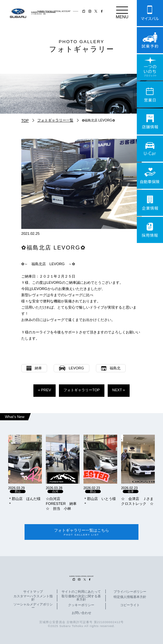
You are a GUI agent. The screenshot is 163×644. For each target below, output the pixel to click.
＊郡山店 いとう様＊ (100, 501)
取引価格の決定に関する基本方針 (81, 598)
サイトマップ (33, 592)
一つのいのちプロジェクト (150, 67)
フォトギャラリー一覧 (55, 120)
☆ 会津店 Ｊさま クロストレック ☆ (138, 501)
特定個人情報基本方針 (130, 597)
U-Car (150, 149)
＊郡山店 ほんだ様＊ (24, 501)
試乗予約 (150, 40)
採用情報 (150, 230)
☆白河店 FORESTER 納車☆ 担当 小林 (61, 504)
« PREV (45, 390)
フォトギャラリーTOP (82, 390)
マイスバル (150, 13)
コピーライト (130, 605)
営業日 (150, 94)
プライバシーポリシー (130, 592)
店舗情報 (150, 121)
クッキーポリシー (81, 605)
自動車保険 (150, 176)
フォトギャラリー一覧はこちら (82, 532)
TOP (25, 121)
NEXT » (119, 390)
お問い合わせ (81, 613)
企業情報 (150, 203)
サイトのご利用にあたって (81, 592)
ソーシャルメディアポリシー (33, 606)
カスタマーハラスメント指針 (33, 598)
